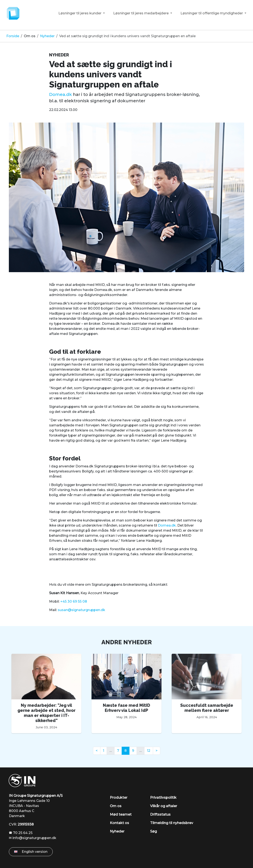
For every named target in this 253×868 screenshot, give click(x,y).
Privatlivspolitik (163, 798)
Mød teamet (121, 814)
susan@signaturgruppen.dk (81, 610)
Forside (13, 36)
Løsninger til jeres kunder (80, 13)
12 (149, 751)
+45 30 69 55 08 (74, 601)
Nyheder (47, 36)
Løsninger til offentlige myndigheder (212, 13)
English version (31, 852)
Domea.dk (61, 94)
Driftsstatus (160, 814)
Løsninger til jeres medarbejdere (141, 13)
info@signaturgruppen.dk (34, 838)
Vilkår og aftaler (164, 806)
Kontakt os (119, 823)
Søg (153, 831)
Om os (30, 36)
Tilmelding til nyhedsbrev (172, 823)
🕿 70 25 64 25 (21, 833)
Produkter (119, 798)
